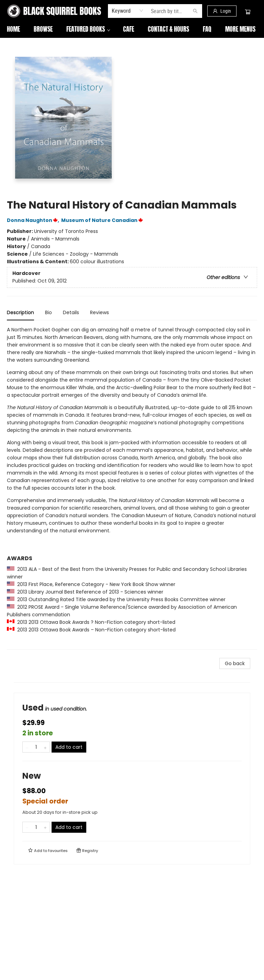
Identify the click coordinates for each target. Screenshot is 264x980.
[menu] (132, 30)
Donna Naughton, (34, 220)
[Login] (222, 11)
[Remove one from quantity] (27, 747)
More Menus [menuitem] (218, 30)
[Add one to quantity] (45, 747)
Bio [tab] (48, 312)
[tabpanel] (132, 488)
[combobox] (128, 11)
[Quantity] (36, 747)
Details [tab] (71, 312)
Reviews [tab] (100, 312)
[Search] (195, 11)
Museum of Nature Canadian (103, 220)
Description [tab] (20, 312)
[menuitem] (13, 30)
